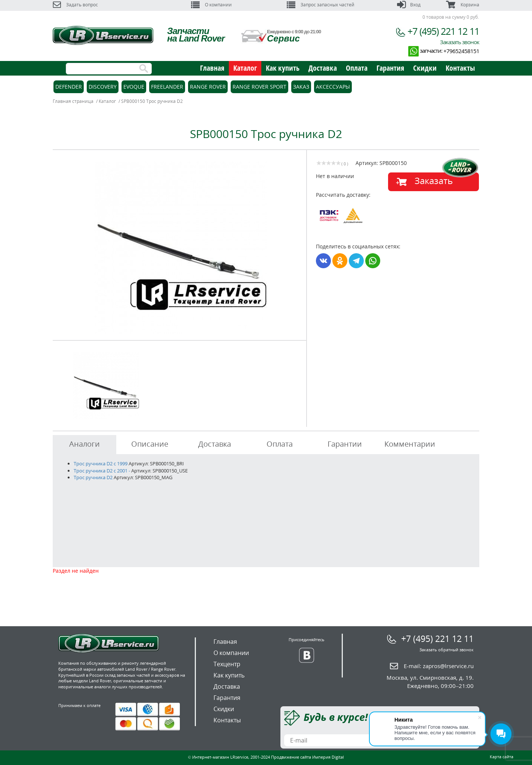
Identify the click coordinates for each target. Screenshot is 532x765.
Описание (150, 444)
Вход (409, 5)
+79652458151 (461, 51)
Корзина (462, 5)
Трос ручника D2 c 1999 (101, 463)
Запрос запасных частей (321, 5)
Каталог (245, 68)
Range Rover (208, 87)
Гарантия (390, 68)
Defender (69, 87)
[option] (181, 248)
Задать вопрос (75, 5)
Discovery (103, 87)
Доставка (323, 68)
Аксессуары (333, 87)
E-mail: (439, 666)
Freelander (167, 87)
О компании (211, 5)
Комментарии (410, 444)
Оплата (357, 68)
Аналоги (84, 444)
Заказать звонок (460, 42)
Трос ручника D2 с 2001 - (102, 471)
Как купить (283, 68)
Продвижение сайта (291, 757)
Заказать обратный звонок (447, 650)
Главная (212, 68)
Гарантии (345, 444)
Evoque (134, 87)
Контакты (460, 68)
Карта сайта (502, 757)
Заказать (434, 180)
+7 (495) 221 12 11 (443, 31)
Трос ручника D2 (93, 477)
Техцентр (227, 664)
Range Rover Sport (259, 87)
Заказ (301, 87)
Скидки (425, 68)
